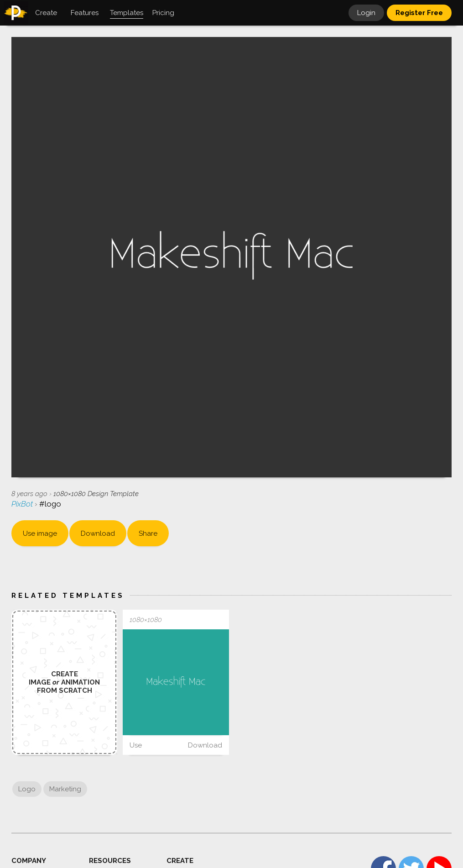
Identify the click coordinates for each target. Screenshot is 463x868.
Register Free (419, 13)
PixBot (23, 504)
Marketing (65, 789)
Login (366, 13)
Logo (27, 789)
